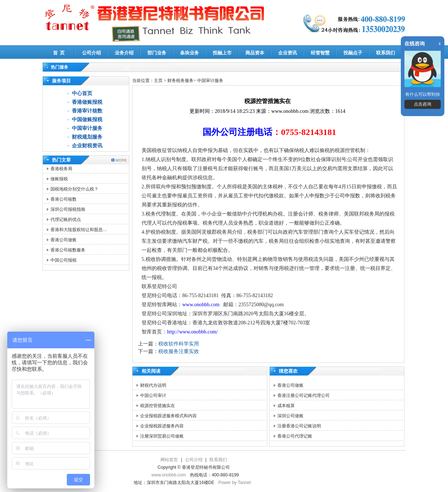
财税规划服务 (87, 137)
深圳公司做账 (290, 416)
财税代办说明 (153, 385)
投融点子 (353, 53)
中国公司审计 (153, 395)
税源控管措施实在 (158, 406)
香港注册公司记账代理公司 (304, 395)
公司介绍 (91, 53)
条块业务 (190, 53)
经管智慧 (320, 53)
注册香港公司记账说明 (299, 426)
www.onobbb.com (201, 305)
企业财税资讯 (87, 146)
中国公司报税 (64, 260)
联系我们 (386, 53)
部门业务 (157, 53)
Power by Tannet (235, 483)
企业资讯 (288, 53)
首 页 (59, 53)
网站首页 (169, 460)
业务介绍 (124, 53)
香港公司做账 (64, 240)
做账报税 (59, 179)
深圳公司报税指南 (68, 209)
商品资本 (255, 53)
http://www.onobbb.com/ (192, 332)
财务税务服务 (180, 81)
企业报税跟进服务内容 (162, 426)
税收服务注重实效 (179, 351)
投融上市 (222, 53)
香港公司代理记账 (295, 436)
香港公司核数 (64, 199)
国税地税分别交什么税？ (74, 189)
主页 (158, 81)
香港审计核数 (87, 111)
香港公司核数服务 (68, 250)
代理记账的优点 (66, 220)
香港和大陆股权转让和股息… (79, 230)
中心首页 (82, 93)
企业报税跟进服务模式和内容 (168, 416)
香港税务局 (61, 169)
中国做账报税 (87, 120)
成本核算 (286, 406)
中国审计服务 (87, 128)
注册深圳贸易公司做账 (162, 436)
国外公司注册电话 (237, 132)
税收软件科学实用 (179, 344)
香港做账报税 (87, 102)
